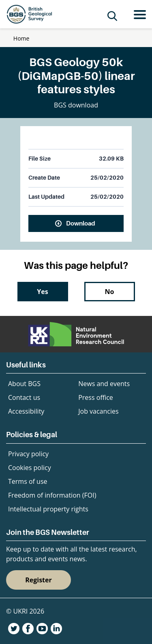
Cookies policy (30, 468)
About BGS (24, 384)
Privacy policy (28, 454)
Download (81, 223)
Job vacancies (98, 411)
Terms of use (28, 481)
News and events (104, 384)
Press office (96, 397)
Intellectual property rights (48, 509)
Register (39, 580)
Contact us (24, 397)
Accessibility (26, 411)
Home (21, 38)
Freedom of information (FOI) (52, 495)
